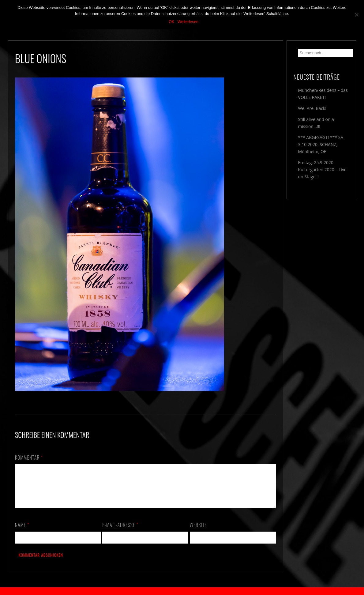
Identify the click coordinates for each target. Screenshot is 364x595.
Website (198, 532)
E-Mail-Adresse (120, 532)
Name (22, 532)
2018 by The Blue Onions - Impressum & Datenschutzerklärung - (182, 591)
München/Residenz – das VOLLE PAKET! (323, 94)
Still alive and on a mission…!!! (316, 123)
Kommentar (29, 458)
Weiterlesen (188, 22)
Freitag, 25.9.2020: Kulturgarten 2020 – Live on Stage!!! (322, 169)
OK (172, 22)
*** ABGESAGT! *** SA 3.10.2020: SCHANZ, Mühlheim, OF (321, 144)
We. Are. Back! (312, 108)
